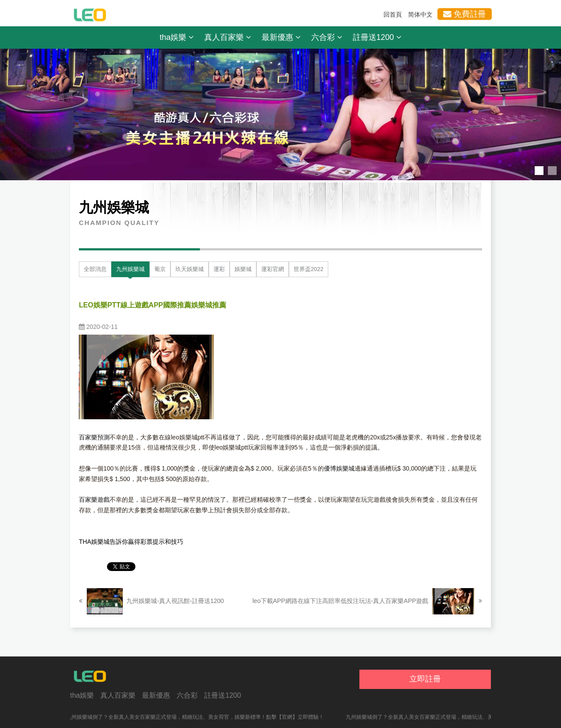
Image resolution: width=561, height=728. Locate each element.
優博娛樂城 (339, 468)
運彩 (219, 269)
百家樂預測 (94, 437)
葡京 (160, 269)
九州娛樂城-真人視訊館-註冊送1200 (151, 601)
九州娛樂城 (130, 269)
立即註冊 (425, 679)
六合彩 (327, 37)
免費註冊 (465, 14)
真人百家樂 (228, 37)
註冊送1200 (377, 37)
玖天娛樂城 (190, 269)
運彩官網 (273, 269)
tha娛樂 (177, 37)
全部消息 (95, 269)
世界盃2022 (309, 269)
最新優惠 (281, 37)
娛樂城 (243, 269)
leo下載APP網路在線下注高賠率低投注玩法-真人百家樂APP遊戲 (367, 601)
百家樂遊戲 (94, 500)
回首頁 (393, 14)
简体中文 (420, 14)
